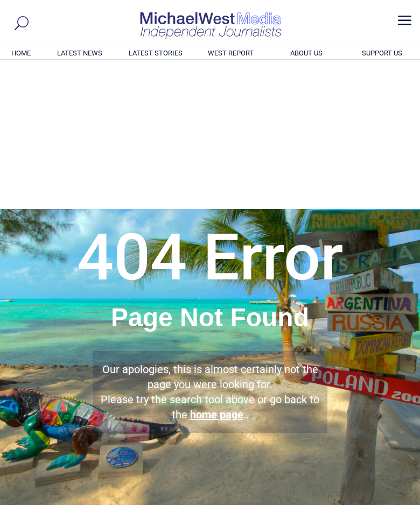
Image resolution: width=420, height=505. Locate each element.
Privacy (397, 499)
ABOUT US (306, 53)
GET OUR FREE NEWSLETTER (210, 382)
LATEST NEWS (80, 53)
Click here (254, 400)
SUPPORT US (382, 53)
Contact (366, 499)
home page (217, 268)
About (339, 499)
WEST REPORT (231, 53)
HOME (21, 53)
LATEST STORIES (156, 53)
